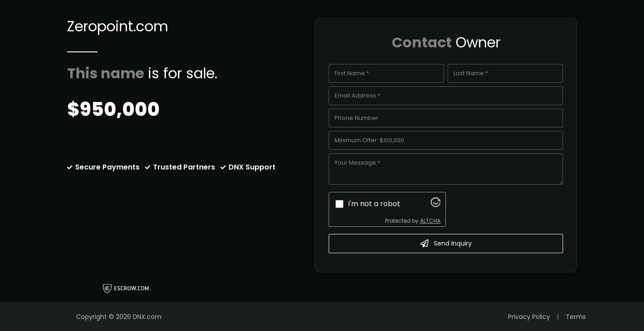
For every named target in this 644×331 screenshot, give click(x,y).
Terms (576, 317)
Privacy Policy (529, 317)
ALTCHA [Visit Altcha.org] (430, 221)
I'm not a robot (374, 204)
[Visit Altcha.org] (436, 205)
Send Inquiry (446, 243)
